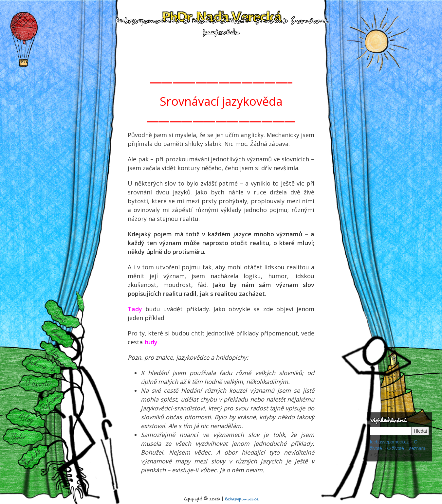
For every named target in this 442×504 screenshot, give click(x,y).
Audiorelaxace (60, 334)
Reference (49, 402)
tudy (151, 342)
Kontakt (33, 456)
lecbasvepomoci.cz (144, 21)
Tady (135, 309)
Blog (30, 421)
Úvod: (61, 317)
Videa (23, 436)
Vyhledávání (388, 420)
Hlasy (58, 356)
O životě (40, 383)
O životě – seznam (250, 21)
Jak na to (40, 366)
